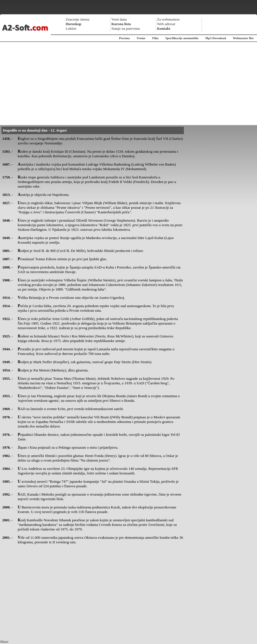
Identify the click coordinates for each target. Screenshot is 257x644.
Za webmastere (168, 19)
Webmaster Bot (243, 38)
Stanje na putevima (126, 28)
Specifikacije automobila (182, 38)
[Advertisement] (128, 84)
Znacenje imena (78, 19)
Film (155, 38)
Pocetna (124, 38)
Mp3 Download (216, 38)
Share (4, 642)
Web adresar (166, 24)
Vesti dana (119, 19)
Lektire (71, 28)
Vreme (141, 38)
